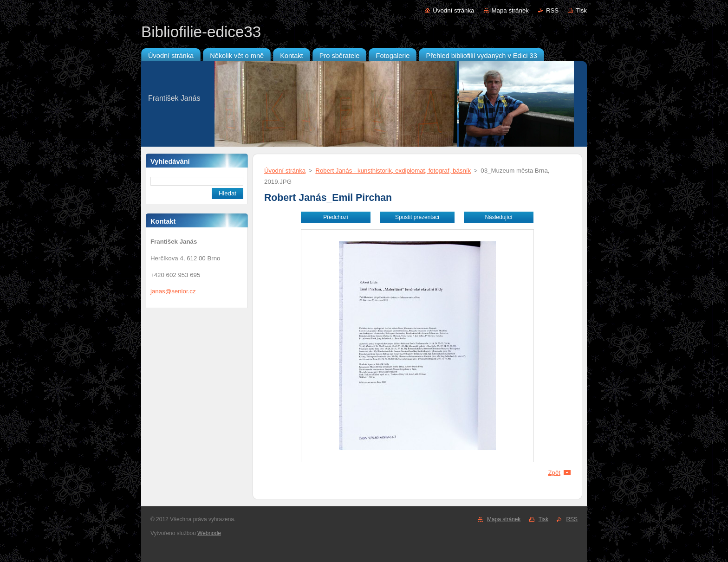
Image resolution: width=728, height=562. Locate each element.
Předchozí (336, 217)
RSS (552, 10)
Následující (498, 217)
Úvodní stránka (453, 10)
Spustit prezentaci (417, 217)
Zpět (554, 473)
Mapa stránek (510, 10)
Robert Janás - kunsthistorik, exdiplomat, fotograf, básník (393, 171)
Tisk (581, 10)
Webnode (209, 533)
